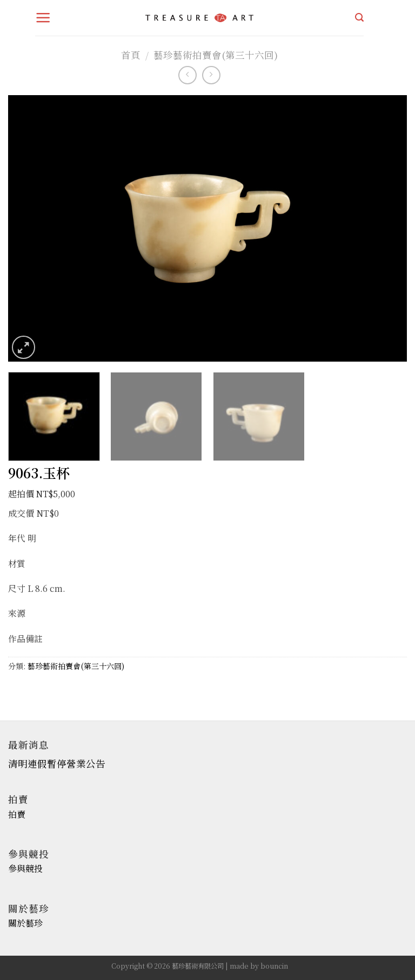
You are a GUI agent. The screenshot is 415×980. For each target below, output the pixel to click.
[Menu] (43, 18)
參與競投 (25, 868)
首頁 (131, 55)
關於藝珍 (25, 923)
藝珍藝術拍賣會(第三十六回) (216, 55)
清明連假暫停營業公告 (57, 764)
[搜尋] (359, 18)
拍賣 (17, 814)
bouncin (274, 966)
